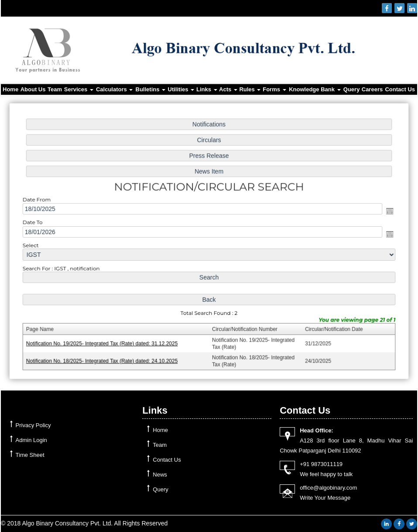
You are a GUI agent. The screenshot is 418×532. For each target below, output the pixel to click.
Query (352, 89)
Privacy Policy (33, 425)
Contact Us (400, 89)
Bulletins (151, 89)
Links (207, 89)
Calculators (114, 89)
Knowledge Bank (315, 89)
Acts (228, 89)
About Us (33, 89)
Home (10, 89)
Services (79, 89)
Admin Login (31, 440)
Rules (250, 89)
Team (55, 89)
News (160, 475)
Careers (372, 89)
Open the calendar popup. (385, 212)
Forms (274, 89)
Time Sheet (30, 455)
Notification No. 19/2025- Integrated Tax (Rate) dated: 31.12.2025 (104, 341)
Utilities (181, 89)
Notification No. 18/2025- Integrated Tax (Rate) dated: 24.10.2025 (104, 358)
